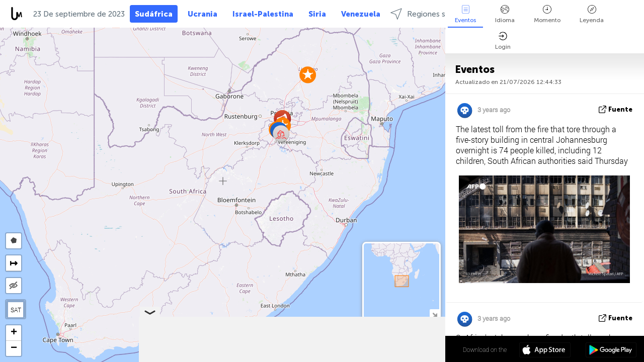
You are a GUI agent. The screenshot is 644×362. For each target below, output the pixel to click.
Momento (547, 14)
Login (503, 41)
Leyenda (592, 14)
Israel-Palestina (263, 14)
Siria (317, 14)
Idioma (505, 14)
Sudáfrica (154, 14)
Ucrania (203, 14)
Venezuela (361, 14)
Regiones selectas (431, 14)
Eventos (465, 14)
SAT (16, 310)
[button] (308, 75)
